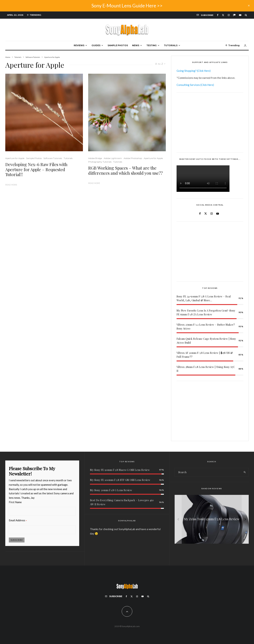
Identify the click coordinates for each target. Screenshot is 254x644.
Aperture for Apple (15, 158)
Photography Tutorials (100, 162)
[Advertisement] (210, 123)
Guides (96, 45)
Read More (11, 185)
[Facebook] (218, 15)
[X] (223, 15)
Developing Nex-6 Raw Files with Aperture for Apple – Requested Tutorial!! (36, 169)
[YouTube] (240, 15)
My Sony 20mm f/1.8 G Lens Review (111, 490)
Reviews (79, 45)
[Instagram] (229, 15)
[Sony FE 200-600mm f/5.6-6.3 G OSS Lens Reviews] (212, 519)
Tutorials (171, 45)
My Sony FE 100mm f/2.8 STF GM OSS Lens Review (120, 480)
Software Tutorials (53, 158)
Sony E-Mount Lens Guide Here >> (127, 6)
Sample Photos (118, 45)
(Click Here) (204, 71)
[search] (245, 472)
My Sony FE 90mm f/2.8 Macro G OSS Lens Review (120, 470)
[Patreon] (234, 15)
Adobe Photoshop (133, 158)
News (136, 45)
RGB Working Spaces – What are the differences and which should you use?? (125, 170)
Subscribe (17, 540)
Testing (152, 45)
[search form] (208, 472)
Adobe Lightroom (113, 158)
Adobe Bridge (95, 158)
